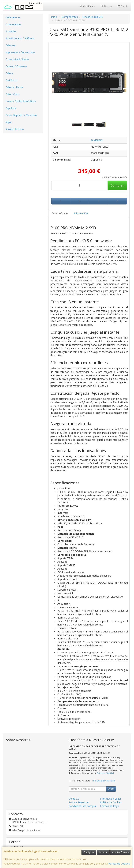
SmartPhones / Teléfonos (20, 38)
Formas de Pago (110, 806)
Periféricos (11, 80)
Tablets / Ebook (14, 87)
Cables (9, 73)
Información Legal (110, 799)
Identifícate (87, 6)
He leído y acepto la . (94, 781)
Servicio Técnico (15, 129)
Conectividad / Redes (17, 59)
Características (60, 213)
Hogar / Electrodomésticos (21, 101)
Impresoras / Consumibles (20, 52)
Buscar (106, 6)
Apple (9, 122)
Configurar (89, 852)
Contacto (74, 799)
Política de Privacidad (105, 773)
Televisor (11, 45)
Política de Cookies (119, 864)
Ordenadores (13, 17)
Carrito (123, 6)
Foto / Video (12, 94)
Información (81, 213)
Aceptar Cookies (120, 852)
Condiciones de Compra (82, 806)
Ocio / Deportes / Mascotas (21, 115)
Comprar (117, 185)
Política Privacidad (79, 802)
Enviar (111, 789)
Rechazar (103, 852)
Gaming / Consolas (16, 66)
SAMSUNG (97, 140)
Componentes (13, 24)
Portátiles (11, 31)
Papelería (11, 108)
